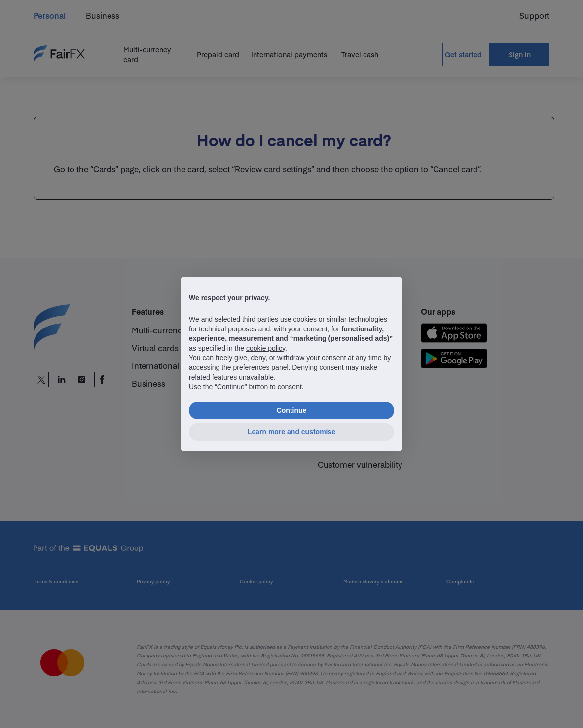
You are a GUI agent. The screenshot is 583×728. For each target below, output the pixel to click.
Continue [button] (292, 410)
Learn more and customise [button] (291, 432)
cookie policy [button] (266, 348)
